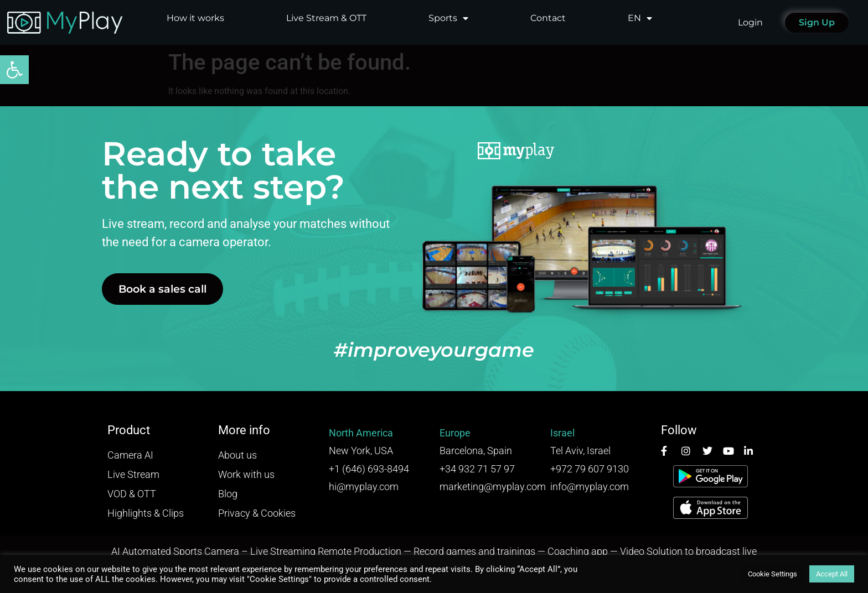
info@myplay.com (590, 487)
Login (750, 22)
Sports (448, 18)
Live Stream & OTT (326, 18)
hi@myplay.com (364, 487)
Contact (548, 18)
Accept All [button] (832, 574)
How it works (195, 18)
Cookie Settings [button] (773, 574)
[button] (14, 70)
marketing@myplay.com (493, 487)
